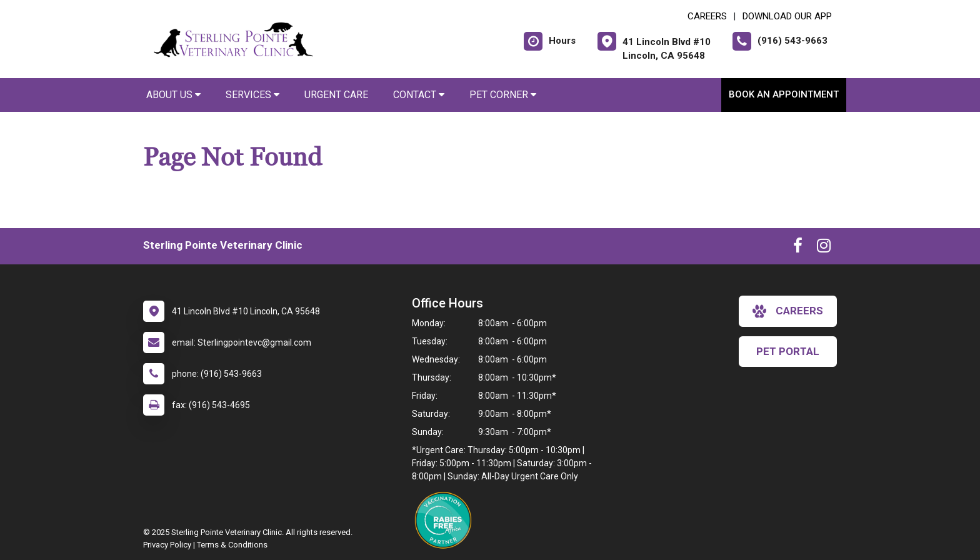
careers (788, 311)
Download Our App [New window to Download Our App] (787, 16)
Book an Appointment (784, 94)
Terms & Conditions (232, 545)
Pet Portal (788, 351)
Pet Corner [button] (503, 95)
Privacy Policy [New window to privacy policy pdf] (167, 545)
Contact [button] (419, 95)
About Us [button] (173, 95)
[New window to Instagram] (824, 248)
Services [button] (252, 95)
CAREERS (707, 16)
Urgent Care (336, 95)
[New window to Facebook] (798, 248)
